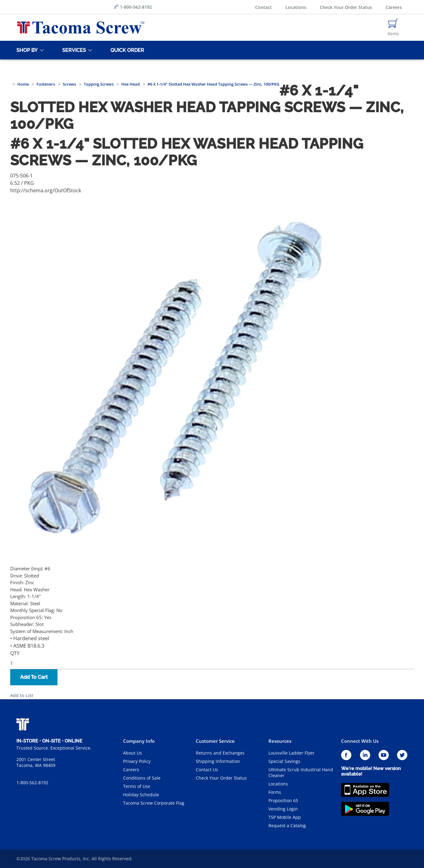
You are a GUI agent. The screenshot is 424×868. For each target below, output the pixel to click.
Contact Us (207, 770)
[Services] (73, 50)
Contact (263, 7)
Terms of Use (137, 786)
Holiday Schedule (141, 795)
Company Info (139, 741)
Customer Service (215, 741)
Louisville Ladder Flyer (291, 753)
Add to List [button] (22, 695)
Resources (280, 741)
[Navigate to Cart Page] (393, 28)
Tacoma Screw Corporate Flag (154, 803)
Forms (275, 792)
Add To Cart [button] (34, 677)
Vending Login (283, 809)
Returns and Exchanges (220, 753)
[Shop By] (26, 50)
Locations (296, 7)
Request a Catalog (287, 825)
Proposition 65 (283, 800)
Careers (394, 7)
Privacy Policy (137, 761)
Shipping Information (218, 761)
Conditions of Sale (142, 778)
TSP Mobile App (285, 817)
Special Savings (284, 761)
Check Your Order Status (346, 7)
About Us (133, 753)
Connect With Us (360, 741)
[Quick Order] (126, 50)
